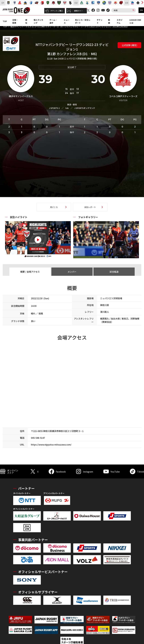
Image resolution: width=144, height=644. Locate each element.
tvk (67, 108)
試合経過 (114, 272)
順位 (26, 21)
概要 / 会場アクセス (30, 272)
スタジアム (120, 21)
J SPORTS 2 (54, 108)
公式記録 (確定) (129, 45)
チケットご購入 (54, 11)
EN (141, 10)
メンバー (72, 272)
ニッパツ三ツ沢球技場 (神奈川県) (81, 58)
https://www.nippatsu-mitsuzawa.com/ (51, 445)
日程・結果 (15, 21)
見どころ (54, 207)
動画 (109, 21)
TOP (5, 21)
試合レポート (90, 207)
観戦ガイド (75, 11)
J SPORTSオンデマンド (85, 108)
